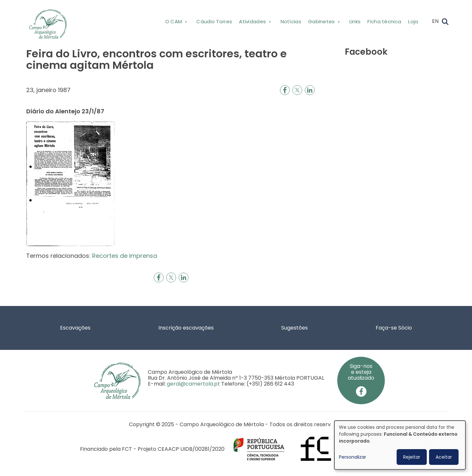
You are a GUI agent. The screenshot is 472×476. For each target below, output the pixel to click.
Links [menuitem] (355, 21)
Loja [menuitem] (413, 21)
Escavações (75, 328)
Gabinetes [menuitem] (323, 23)
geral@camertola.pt (193, 384)
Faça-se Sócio (394, 328)
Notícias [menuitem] (291, 21)
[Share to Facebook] (285, 90)
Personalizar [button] (353, 457)
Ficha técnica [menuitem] (384, 21)
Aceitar (444, 457)
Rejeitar (412, 457)
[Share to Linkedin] (310, 90)
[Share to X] (297, 90)
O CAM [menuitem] (176, 23)
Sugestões (295, 328)
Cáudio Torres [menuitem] (214, 21)
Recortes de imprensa (125, 256)
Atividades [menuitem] (255, 23)
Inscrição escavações (186, 328)
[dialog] (400, 445)
